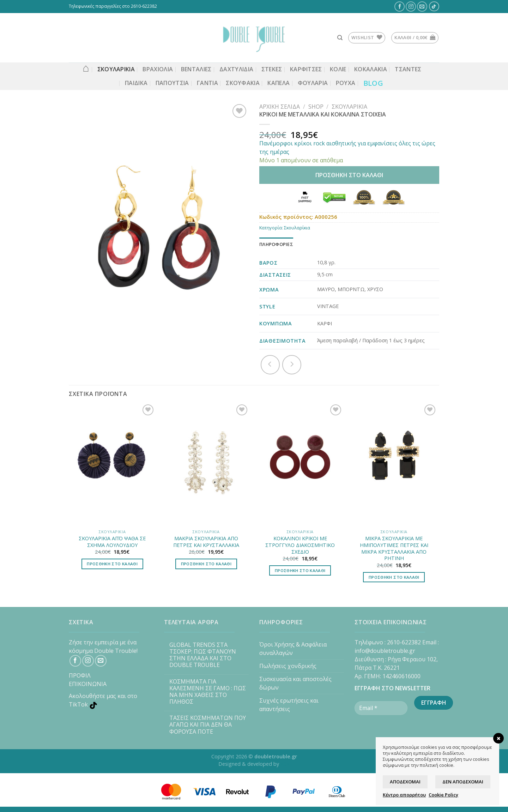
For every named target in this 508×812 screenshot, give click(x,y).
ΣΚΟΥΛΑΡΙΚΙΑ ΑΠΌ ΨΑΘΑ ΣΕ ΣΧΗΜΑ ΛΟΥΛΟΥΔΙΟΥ (112, 542)
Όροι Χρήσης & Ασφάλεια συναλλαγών (293, 649)
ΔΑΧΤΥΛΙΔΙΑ (236, 69)
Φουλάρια (313, 83)
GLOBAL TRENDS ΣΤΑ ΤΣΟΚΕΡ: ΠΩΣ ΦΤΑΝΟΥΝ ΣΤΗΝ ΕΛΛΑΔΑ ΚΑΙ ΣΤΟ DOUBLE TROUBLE (203, 655)
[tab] (276, 244)
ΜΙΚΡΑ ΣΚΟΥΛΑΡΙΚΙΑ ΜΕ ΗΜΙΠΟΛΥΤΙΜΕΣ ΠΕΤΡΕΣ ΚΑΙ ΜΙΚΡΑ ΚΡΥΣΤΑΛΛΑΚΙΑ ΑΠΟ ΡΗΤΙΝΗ (394, 548)
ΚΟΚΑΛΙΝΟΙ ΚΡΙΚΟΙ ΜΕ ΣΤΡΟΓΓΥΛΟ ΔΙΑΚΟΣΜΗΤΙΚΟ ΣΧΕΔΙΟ (300, 545)
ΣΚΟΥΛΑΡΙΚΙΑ (116, 69)
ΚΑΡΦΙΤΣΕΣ (306, 69)
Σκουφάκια (243, 83)
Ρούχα (346, 83)
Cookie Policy (443, 795)
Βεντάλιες (196, 69)
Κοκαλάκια (371, 69)
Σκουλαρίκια (349, 107)
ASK (285, 764)
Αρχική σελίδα (280, 107)
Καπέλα (279, 83)
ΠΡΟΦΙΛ (80, 675)
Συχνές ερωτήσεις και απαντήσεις (289, 705)
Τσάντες (408, 69)
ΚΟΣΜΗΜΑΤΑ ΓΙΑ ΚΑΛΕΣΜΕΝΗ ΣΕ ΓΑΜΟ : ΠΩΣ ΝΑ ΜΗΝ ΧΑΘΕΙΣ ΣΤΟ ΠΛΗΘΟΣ (208, 692)
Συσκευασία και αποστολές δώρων (295, 683)
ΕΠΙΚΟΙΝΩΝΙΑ (88, 684)
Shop (316, 107)
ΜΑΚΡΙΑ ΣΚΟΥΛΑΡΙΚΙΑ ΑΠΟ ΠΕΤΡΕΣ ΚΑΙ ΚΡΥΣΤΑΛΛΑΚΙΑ (206, 542)
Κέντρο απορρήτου (404, 795)
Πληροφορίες (276, 244)
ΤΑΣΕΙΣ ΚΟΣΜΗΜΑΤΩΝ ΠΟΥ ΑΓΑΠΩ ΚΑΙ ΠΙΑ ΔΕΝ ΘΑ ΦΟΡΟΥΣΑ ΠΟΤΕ (208, 725)
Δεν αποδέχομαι (463, 782)
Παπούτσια (172, 83)
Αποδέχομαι (405, 782)
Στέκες (272, 69)
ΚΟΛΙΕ (338, 69)
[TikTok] (434, 6)
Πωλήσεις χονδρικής (288, 666)
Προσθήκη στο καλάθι (349, 175)
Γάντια (207, 83)
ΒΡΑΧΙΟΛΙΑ (158, 69)
